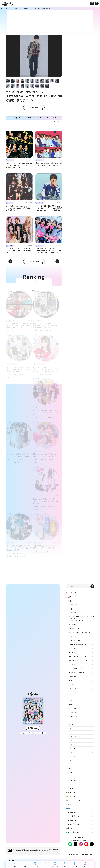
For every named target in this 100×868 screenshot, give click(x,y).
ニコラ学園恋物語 (73, 824)
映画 (71, 768)
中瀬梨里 (36, 506)
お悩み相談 (73, 713)
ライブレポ (73, 780)
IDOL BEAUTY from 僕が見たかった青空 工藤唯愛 (82, 618)
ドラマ (71, 764)
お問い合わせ (74, 851)
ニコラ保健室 (72, 812)
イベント (72, 756)
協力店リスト (71, 828)
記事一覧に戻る (34, 261)
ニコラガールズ (49, 118)
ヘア (71, 697)
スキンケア (37, 551)
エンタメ (65, 865)
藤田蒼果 (25, 557)
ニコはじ (72, 665)
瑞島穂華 (9, 463)
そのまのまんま (74, 649)
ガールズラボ (10, 331)
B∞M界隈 (72, 653)
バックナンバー (26, 734)
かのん (8, 553)
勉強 (71, 705)
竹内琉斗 (36, 463)
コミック (72, 760)
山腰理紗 (44, 459)
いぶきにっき (73, 605)
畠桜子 (23, 374)
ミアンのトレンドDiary (76, 669)
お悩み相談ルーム (74, 816)
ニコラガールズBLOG (39, 418)
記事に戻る (34, 107)
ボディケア (46, 551)
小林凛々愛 (51, 418)
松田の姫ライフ (74, 629)
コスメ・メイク (74, 689)
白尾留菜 (17, 463)
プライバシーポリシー (73, 849)
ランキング (71, 796)
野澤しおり (37, 510)
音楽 (5, 8)
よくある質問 (90, 849)
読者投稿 (70, 808)
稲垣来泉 (28, 118)
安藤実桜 (16, 553)
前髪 (40, 118)
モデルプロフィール (73, 800)
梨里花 (35, 331)
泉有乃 (42, 374)
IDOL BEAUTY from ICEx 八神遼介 (80, 633)
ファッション (25, 865)
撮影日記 (72, 788)
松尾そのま (20, 118)
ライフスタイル (55, 864)
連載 (15, 865)
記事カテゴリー (72, 597)
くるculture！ (74, 609)
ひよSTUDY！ (74, 625)
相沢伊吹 (9, 557)
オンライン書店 (40, 734)
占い (85, 864)
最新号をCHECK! (33, 729)
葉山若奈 (49, 374)
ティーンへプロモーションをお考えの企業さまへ (80, 852)
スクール (45, 864)
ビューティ (35, 865)
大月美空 (9, 459)
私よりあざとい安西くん (77, 673)
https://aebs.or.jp (51, 852)
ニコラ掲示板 (72, 820)
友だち (71, 733)
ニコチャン (73, 776)
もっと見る (56, 122)
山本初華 (9, 374)
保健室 (71, 725)
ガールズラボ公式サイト (75, 832)
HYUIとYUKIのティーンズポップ (79, 657)
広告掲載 (82, 849)
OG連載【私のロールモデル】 (79, 661)
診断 (71, 744)
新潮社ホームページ (84, 851)
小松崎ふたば (60, 118)
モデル (75, 865)
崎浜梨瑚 (44, 506)
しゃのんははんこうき (76, 621)
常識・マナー (73, 736)
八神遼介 (36, 459)
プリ (35, 118)
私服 (23, 463)
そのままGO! (73, 613)
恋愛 (71, 740)
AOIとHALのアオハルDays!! (78, 645)
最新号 (69, 804)
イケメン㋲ (73, 637)
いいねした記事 (72, 593)
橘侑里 (42, 331)
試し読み (72, 748)
